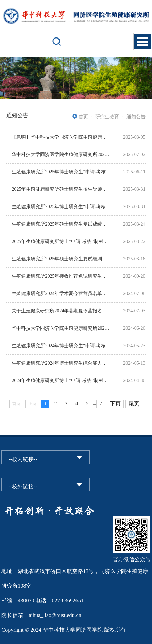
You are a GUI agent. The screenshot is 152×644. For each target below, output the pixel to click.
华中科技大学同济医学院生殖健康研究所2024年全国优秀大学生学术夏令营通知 (61, 328)
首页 (83, 117)
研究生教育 (107, 117)
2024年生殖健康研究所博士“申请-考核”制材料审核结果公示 (61, 380)
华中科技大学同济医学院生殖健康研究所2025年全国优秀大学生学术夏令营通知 (61, 155)
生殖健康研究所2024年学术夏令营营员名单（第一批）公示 (61, 294)
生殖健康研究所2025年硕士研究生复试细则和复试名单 (61, 259)
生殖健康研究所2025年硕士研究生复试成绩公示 (61, 224)
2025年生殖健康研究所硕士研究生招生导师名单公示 (61, 189)
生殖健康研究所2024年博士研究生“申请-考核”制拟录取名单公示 (61, 346)
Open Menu (142, 42)
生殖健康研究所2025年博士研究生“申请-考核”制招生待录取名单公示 (61, 172)
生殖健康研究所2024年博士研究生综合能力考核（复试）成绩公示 (61, 363)
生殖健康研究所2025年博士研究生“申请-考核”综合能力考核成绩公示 (61, 207)
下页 (115, 404)
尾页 (134, 404)
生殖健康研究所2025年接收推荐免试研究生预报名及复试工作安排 (61, 276)
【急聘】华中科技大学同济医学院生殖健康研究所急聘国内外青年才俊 (61, 137)
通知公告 (136, 117)
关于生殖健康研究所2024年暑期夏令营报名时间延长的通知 (61, 311)
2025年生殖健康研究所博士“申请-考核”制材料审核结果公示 (61, 241)
